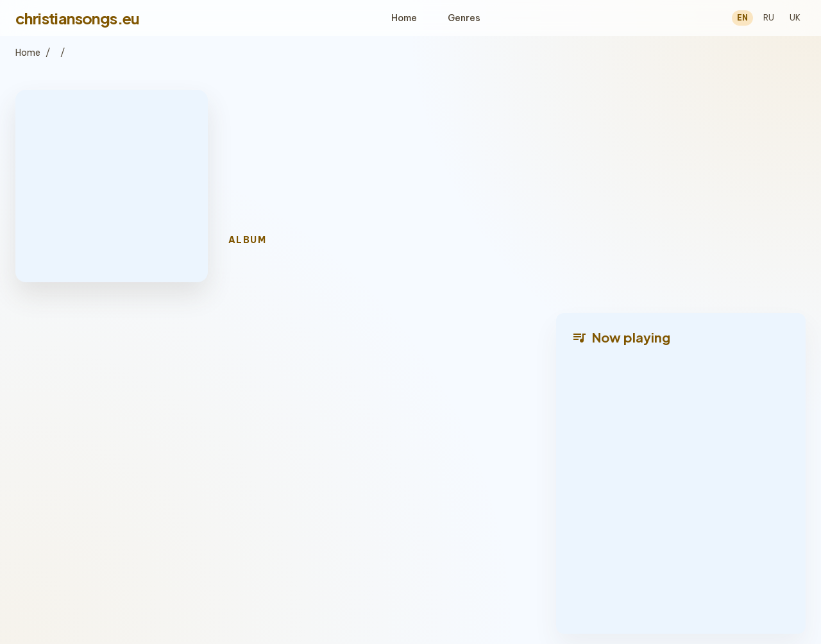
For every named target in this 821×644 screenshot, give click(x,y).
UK (795, 18)
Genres (464, 18)
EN (742, 18)
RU (769, 18)
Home (404, 18)
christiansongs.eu (78, 18)
